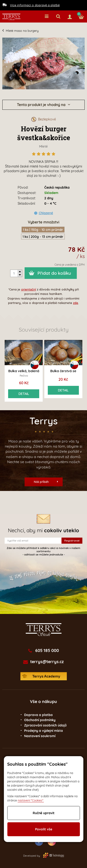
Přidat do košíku (54, 273)
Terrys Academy (44, 676)
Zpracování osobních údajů (45, 725)
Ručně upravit (44, 813)
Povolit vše (44, 829)
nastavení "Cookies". (31, 800)
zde (76, 303)
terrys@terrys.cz (47, 662)
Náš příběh (46, 482)
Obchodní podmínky (40, 720)
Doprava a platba (38, 715)
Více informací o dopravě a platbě (35, 5)
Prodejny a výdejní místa (43, 731)
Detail (24, 394)
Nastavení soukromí (40, 736)
